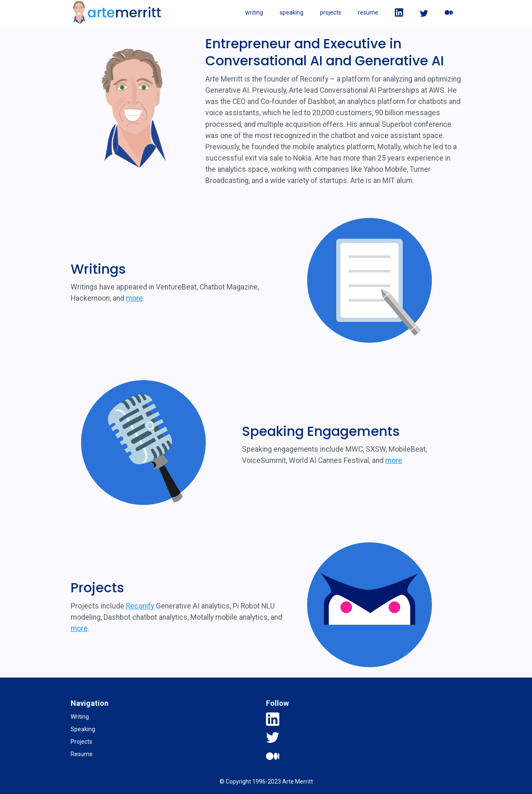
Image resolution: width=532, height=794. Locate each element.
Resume (82, 754)
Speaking (83, 729)
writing (254, 12)
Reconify (140, 606)
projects (331, 12)
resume (368, 12)
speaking (292, 12)
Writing (80, 717)
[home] (117, 12)
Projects (81, 742)
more (134, 298)
